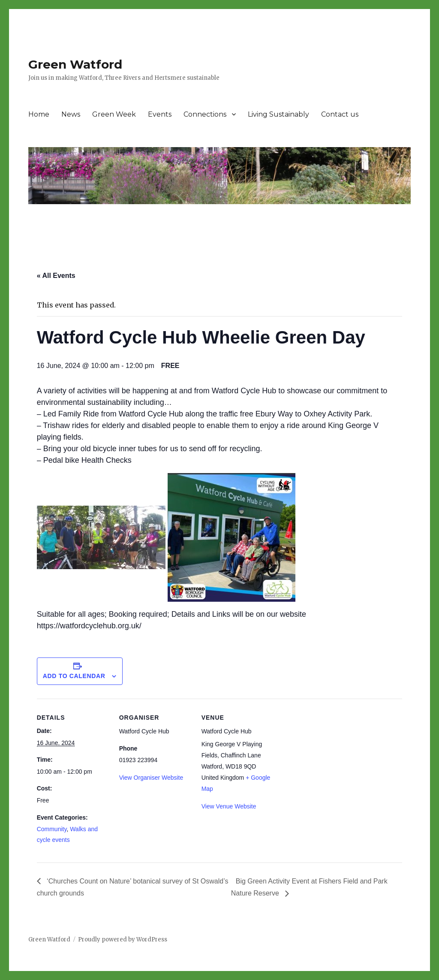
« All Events (56, 276)
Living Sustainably (278, 114)
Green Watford (75, 64)
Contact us (340, 114)
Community (52, 829)
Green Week (114, 114)
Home (39, 114)
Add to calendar (74, 676)
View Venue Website (229, 806)
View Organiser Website (151, 778)
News (71, 114)
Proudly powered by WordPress (123, 939)
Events (160, 114)
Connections (205, 114)
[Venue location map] (329, 758)
